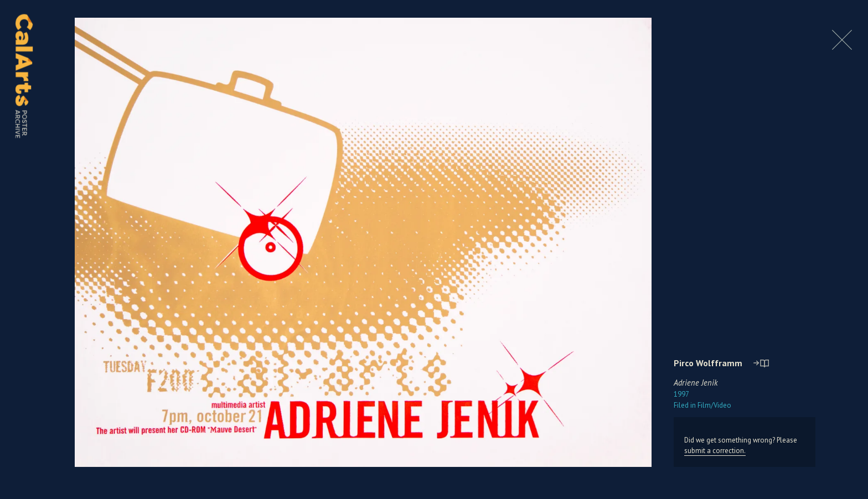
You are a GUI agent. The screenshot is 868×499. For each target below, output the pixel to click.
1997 (681, 394)
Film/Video (702, 405)
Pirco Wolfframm (708, 363)
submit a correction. (715, 451)
